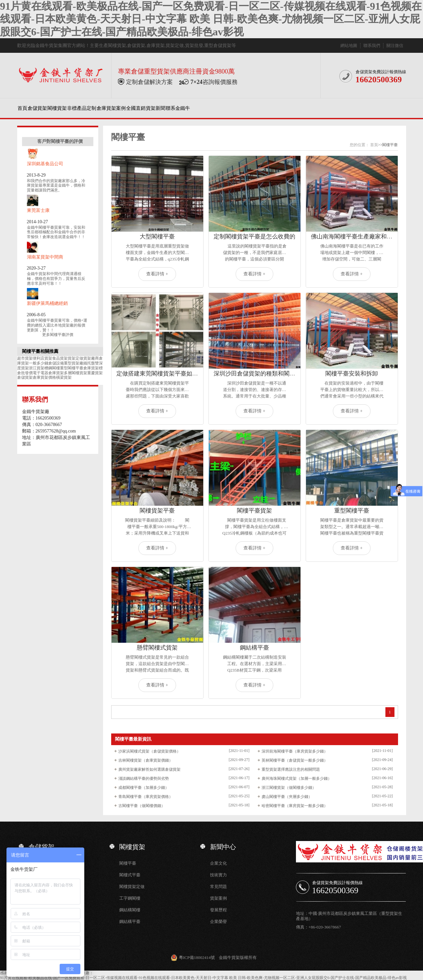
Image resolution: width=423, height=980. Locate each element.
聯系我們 (372, 46)
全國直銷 (136, 108)
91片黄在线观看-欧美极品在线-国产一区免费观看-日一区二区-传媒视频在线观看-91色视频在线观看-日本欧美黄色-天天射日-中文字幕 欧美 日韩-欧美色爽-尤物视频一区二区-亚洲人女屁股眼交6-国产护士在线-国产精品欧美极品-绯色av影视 (211, 19)
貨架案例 (218, 898)
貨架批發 (194, 46)
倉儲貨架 (136, 46)
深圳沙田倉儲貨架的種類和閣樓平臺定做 (266, 374)
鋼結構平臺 (254, 648)
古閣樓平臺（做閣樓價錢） (142, 806)
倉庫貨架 (156, 46)
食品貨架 (60, 358)
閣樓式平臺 (130, 875)
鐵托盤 (89, 363)
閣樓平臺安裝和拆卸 (352, 374)
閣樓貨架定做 (132, 887)
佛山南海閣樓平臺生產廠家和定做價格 (360, 236)
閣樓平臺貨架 (254, 511)
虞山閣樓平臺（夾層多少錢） (287, 797)
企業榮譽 (218, 922)
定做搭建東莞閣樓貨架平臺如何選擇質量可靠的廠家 (183, 374)
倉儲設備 (56, 363)
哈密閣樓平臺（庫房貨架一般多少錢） (295, 806)
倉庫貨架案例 (111, 108)
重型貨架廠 (74, 363)
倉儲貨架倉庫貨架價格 (37, 377)
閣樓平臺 (128, 863)
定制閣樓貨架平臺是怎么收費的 (254, 236)
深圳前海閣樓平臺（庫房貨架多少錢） (295, 751)
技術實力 (218, 875)
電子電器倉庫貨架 (48, 373)
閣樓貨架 (117, 46)
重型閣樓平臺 (72, 368)
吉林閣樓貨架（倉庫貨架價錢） (146, 760)
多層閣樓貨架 (76, 373)
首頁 (22, 108)
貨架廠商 (91, 358)
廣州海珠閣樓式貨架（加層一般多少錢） (297, 778)
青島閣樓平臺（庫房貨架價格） (146, 797)
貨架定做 (175, 46)
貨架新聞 (156, 108)
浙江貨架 (37, 368)
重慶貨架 (95, 373)
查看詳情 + (157, 274)
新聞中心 (223, 847)
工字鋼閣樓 (130, 898)
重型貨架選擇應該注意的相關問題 (291, 769)
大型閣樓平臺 (157, 236)
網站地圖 (349, 46)
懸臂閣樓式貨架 (157, 648)
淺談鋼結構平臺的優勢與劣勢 (144, 778)
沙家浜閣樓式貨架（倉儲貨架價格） (149, 751)
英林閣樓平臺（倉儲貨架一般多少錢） (295, 760)
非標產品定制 (82, 108)
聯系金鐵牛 (178, 108)
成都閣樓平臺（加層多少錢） (144, 788)
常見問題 (218, 887)
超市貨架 (25, 358)
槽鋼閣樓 (52, 368)
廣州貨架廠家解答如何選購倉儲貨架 (149, 769)
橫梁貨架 (64, 377)
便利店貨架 (42, 358)
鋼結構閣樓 (130, 910)
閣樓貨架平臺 (157, 511)
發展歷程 (218, 910)
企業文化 (218, 863)
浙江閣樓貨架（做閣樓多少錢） (289, 788)
